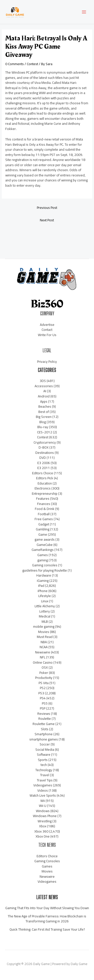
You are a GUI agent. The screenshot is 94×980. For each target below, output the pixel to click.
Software (44, 754)
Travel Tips (45, 780)
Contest (32, 64)
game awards (45, 539)
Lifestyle (45, 596)
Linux (45, 601)
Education (45, 483)
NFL (43, 657)
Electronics (43, 488)
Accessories (44, 386)
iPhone (43, 591)
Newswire (43, 652)
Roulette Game (44, 724)
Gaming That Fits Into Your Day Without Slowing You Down (47, 908)
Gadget (44, 524)
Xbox (43, 826)
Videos (43, 790)
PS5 (45, 703)
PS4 (43, 698)
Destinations (45, 453)
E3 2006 (44, 463)
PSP (43, 708)
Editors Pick (45, 478)
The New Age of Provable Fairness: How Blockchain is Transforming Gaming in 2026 (47, 919)
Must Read (45, 637)
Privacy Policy (47, 362)
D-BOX (44, 447)
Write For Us (47, 335)
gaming (43, 560)
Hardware (44, 575)
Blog (43, 422)
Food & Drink (45, 509)
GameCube (45, 545)
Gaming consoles (45, 565)
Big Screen (44, 417)
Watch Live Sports (43, 795)
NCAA (44, 647)
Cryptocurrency (45, 442)
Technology (44, 770)
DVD (43, 458)
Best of (44, 412)
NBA (44, 642)
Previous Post (47, 208)
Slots (45, 729)
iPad (41, 586)
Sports (43, 760)
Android (44, 396)
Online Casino (43, 662)
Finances (44, 504)
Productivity (44, 678)
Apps (44, 401)
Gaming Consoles (47, 861)
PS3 (41, 693)
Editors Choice (43, 473)
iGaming (43, 581)
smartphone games (44, 739)
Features (43, 498)
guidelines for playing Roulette (45, 570)
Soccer (45, 744)
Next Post (47, 220)
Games (43, 555)
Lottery (45, 611)
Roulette (45, 719)
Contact (47, 330)
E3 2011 (44, 468)
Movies (44, 632)
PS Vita (44, 683)
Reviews (44, 714)
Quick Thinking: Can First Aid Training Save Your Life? (47, 929)
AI (45, 391)
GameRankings (43, 550)
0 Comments (15, 64)
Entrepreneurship (45, 493)
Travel (45, 775)
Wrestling (45, 821)
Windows (43, 811)
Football (44, 514)
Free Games (44, 519)
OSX (45, 667)
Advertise (47, 325)
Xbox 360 (41, 831)
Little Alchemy (45, 606)
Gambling (43, 529)
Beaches (45, 406)
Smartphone (44, 734)
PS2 (43, 688)
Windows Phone (45, 816)
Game (43, 534)
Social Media (45, 749)
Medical (45, 616)
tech (44, 765)
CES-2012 (45, 432)
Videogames (43, 785)
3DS (43, 381)
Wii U (43, 806)
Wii (43, 801)
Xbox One (43, 836)
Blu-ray (43, 427)
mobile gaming (44, 626)
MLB (45, 621)
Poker (44, 673)
